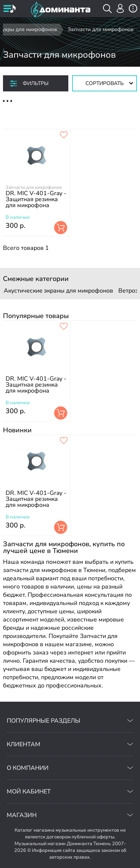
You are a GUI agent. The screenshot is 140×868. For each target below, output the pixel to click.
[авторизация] (120, 8)
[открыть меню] (9, 9)
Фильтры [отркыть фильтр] (36, 83)
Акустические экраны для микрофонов (58, 291)
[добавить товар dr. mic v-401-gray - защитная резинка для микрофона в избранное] (64, 135)
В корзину (61, 228)
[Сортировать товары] (105, 83)
